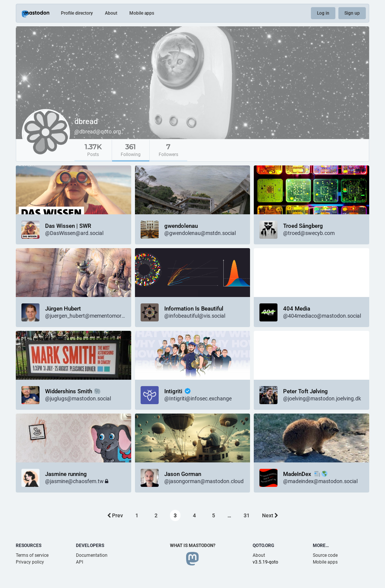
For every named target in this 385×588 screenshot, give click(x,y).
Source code (325, 555)
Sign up (352, 13)
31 (247, 515)
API (80, 562)
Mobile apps (142, 13)
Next (270, 515)
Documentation (92, 555)
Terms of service (32, 555)
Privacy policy (30, 562)
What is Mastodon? (193, 546)
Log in (323, 13)
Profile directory (77, 13)
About (111, 13)
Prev (115, 515)
